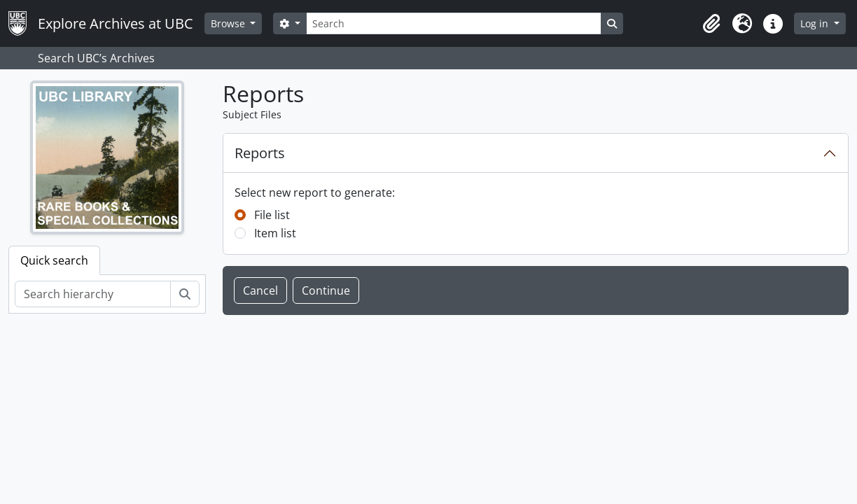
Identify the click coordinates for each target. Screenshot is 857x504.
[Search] (454, 23)
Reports (260, 153)
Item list (275, 233)
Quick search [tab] (54, 260)
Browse (229, 23)
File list (272, 215)
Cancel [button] (260, 290)
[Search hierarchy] (93, 294)
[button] (711, 24)
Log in (816, 23)
